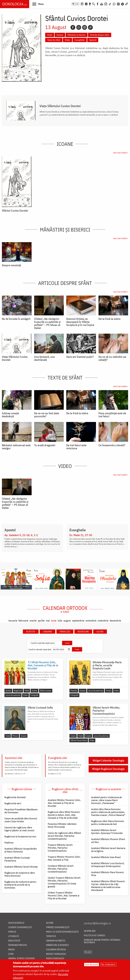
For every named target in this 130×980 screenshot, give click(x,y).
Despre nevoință (11, 265)
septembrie (78, 621)
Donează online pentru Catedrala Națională (102, 941)
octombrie (91, 621)
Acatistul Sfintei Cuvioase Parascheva (17, 859)
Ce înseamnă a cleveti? (112, 445)
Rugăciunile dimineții (15, 797)
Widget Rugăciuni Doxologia (108, 769)
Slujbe (100, 632)
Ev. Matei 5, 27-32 (55, 774)
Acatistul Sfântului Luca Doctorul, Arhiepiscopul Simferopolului (108, 865)
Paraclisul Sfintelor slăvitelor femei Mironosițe (62, 825)
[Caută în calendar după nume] (46, 643)
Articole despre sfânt (100, 35)
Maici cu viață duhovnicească (62, 932)
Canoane (47, 632)
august (67, 621)
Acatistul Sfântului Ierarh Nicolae (21, 867)
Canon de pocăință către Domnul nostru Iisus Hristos (21, 820)
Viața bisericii (16, 923)
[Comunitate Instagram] (118, 4)
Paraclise (65, 632)
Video (67, 40)
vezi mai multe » (121, 153)
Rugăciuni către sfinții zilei (65, 790)
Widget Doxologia (56, 954)
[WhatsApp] (114, 4)
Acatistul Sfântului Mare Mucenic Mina (108, 874)
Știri (11, 954)
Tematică (51, 936)
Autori (50, 923)
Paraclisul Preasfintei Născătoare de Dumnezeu (21, 811)
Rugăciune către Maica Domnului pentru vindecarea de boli (108, 823)
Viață (50, 35)
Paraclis (74, 691)
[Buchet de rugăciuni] (90, 4)
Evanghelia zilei (58, 758)
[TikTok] (110, 4)
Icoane (60, 35)
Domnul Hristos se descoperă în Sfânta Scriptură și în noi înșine (80, 322)
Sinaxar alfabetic (56, 941)
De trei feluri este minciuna (76, 447)
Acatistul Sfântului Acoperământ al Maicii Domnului (21, 850)
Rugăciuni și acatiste (108, 789)
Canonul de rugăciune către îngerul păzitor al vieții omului (19, 829)
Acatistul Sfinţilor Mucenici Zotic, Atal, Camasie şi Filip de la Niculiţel (64, 803)
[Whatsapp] (79, 27)
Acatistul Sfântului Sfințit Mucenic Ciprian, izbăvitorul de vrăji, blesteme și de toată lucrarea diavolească (108, 886)
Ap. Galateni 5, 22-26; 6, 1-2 (21, 535)
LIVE (76, 4)
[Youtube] (102, 4)
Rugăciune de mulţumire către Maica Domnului (20, 874)
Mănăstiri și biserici (77, 35)
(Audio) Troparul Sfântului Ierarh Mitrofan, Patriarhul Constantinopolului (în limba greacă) (64, 882)
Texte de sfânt (54, 40)
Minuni (15, 736)
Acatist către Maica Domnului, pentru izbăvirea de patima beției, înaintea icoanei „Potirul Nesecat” (108, 812)
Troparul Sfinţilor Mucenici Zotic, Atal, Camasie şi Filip (64, 858)
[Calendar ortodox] (82, 4)
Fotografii (34, 695)
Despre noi (90, 931)
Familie (12, 932)
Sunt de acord (92, 964)
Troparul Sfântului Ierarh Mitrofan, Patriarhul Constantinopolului (60, 848)
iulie (60, 621)
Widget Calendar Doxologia (108, 760)
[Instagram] (106, 4)
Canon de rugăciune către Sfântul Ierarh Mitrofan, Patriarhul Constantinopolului (64, 836)
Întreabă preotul (18, 945)
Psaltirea (9, 843)
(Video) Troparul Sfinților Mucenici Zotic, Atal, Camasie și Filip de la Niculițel (64, 895)
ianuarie (13, 621)
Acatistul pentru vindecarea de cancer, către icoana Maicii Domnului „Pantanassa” (107, 800)
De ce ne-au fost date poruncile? (47, 415)
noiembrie (103, 621)
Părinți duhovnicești (58, 927)
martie (33, 621)
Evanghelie (80, 40)
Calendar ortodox (65, 609)
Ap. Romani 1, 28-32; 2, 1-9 (15, 774)
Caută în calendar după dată (40, 649)
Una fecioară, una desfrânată (44, 358)
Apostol (93, 40)
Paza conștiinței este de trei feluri (112, 415)
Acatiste (31, 632)
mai (48, 621)
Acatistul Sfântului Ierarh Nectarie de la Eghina (108, 850)
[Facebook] (98, 4)
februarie (23, 621)
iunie (54, 621)
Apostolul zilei (14, 758)
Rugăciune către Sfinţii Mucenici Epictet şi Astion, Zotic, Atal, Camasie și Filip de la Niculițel (64, 815)
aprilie (41, 621)
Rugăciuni (83, 632)
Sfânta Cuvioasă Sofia (40, 708)
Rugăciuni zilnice (22, 789)
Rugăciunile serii (13, 803)
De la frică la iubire (109, 319)
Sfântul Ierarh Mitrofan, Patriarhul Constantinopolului (106, 711)
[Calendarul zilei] (86, 4)
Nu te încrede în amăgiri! (16, 319)
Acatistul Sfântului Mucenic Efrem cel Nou (108, 841)
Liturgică (14, 936)
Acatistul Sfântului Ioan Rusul (106, 857)
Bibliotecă (14, 941)
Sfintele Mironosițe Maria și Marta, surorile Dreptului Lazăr (107, 665)
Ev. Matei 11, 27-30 (81, 535)
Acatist (8, 691)
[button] (38, 4)
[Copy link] (90, 27)
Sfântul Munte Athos (79, 740)
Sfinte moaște (46, 691)
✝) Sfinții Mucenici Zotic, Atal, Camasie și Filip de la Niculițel (43, 665)
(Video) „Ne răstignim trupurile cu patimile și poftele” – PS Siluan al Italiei (47, 323)
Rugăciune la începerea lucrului (20, 836)
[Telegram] (123, 4)
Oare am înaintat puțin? (80, 357)
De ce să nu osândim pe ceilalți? (112, 358)
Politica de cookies (95, 936)
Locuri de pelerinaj (13, 695)
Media (11, 950)
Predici (109, 691)
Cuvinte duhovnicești (20, 927)
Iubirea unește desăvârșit (10, 415)
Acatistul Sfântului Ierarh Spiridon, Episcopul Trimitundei (107, 832)
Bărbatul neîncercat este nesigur (16, 447)
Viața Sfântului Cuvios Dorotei (60, 106)
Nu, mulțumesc (108, 964)
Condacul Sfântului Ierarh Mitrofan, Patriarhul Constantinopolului (61, 869)
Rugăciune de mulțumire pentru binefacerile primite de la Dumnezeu (20, 885)
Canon (73, 736)
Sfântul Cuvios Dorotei (15, 211)
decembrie (115, 621)
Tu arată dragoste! (45, 445)
